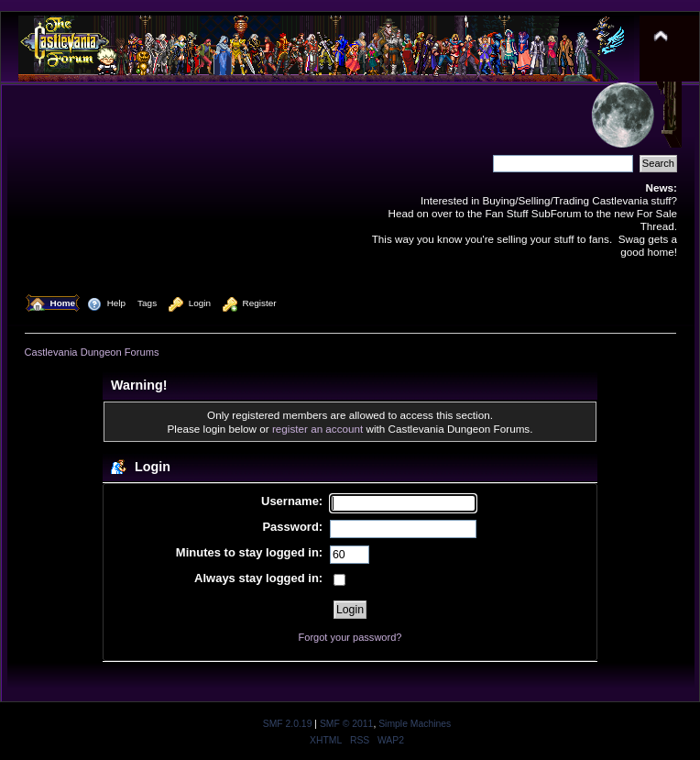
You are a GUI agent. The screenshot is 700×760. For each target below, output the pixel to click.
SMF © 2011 (346, 724)
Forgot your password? (350, 637)
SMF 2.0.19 (288, 724)
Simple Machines (415, 724)
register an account (317, 429)
